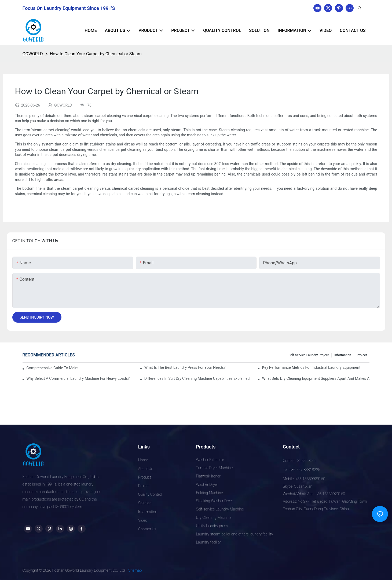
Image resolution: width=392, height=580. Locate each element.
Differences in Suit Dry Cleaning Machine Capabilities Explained (197, 378)
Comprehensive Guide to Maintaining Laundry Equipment (52, 368)
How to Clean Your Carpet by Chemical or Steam (96, 54)
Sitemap (135, 570)
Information (343, 355)
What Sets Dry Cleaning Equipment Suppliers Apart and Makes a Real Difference (316, 378)
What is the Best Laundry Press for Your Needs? (185, 367)
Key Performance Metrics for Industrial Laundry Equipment (311, 367)
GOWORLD (33, 54)
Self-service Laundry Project (309, 355)
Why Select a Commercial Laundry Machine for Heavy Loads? (78, 378)
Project (362, 355)
